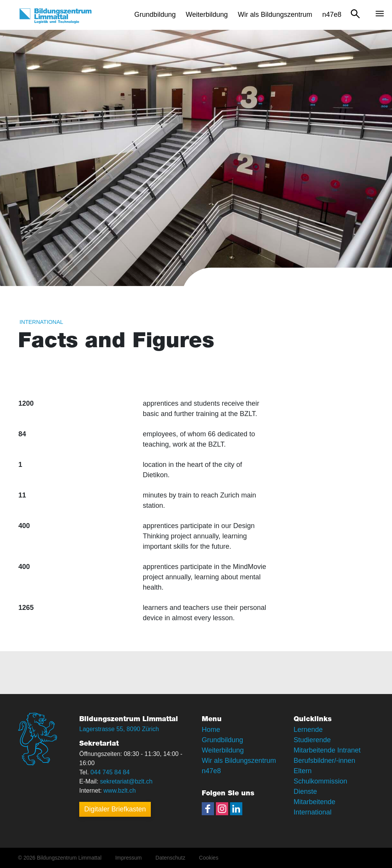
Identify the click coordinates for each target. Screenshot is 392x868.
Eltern (303, 771)
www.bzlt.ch (119, 791)
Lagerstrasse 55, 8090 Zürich (119, 729)
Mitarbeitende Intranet (327, 750)
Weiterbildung (223, 750)
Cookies (209, 858)
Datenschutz (170, 858)
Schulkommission (320, 781)
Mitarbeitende (314, 802)
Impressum (128, 858)
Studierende (312, 740)
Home (211, 730)
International (41, 322)
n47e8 (211, 771)
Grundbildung (222, 740)
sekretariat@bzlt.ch (126, 781)
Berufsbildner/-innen (324, 761)
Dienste (305, 792)
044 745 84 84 (110, 772)
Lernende (308, 730)
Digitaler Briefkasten (115, 809)
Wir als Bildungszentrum (239, 761)
